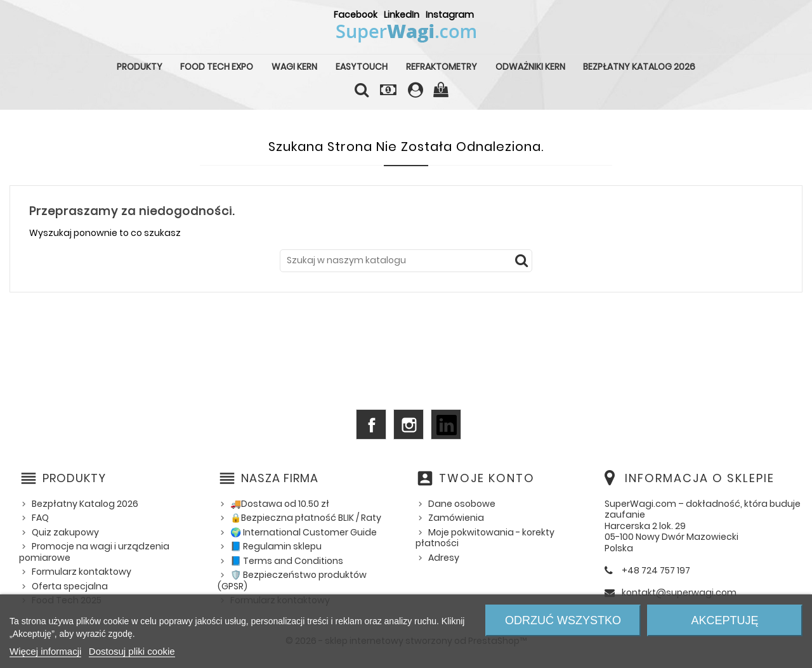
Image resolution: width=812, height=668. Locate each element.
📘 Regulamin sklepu (276, 546)
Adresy (444, 558)
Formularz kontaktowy (82, 572)
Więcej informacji (45, 651)
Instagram (450, 15)
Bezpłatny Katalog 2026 (639, 67)
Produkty (140, 67)
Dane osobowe (462, 504)
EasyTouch (362, 67)
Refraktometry (442, 67)
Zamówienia (456, 518)
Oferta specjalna (70, 586)
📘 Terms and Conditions (287, 561)
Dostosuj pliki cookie (132, 651)
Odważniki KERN (530, 67)
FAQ (40, 518)
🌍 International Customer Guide (304, 532)
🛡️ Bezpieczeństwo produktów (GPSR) (292, 580)
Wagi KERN (294, 67)
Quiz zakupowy (65, 532)
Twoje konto (487, 478)
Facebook (356, 15)
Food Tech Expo (217, 67)
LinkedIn (402, 15)
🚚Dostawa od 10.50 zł (280, 504)
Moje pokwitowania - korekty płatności (485, 538)
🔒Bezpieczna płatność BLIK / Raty (306, 518)
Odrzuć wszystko (563, 620)
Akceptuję (724, 620)
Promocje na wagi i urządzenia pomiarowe (94, 552)
